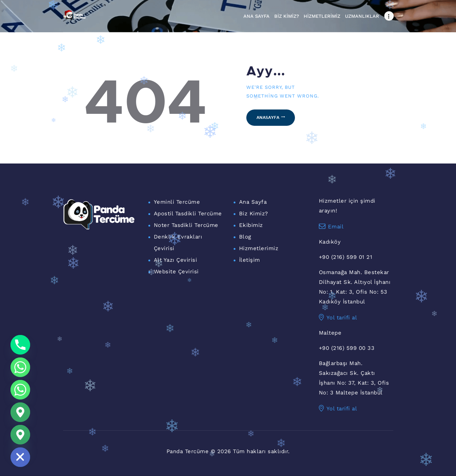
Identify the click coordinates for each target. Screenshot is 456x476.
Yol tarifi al (338, 318)
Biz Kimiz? (254, 214)
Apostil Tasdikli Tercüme (188, 214)
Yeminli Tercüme (177, 202)
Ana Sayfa (253, 202)
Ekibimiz (251, 225)
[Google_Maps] (20, 412)
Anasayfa (268, 117)
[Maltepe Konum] (20, 435)
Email (331, 227)
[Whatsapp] (20, 367)
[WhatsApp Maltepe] (20, 390)
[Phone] (20, 345)
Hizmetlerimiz (259, 248)
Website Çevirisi (176, 272)
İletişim (250, 260)
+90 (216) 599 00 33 (347, 348)
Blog (245, 237)
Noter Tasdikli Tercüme (186, 225)
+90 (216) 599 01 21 (346, 257)
